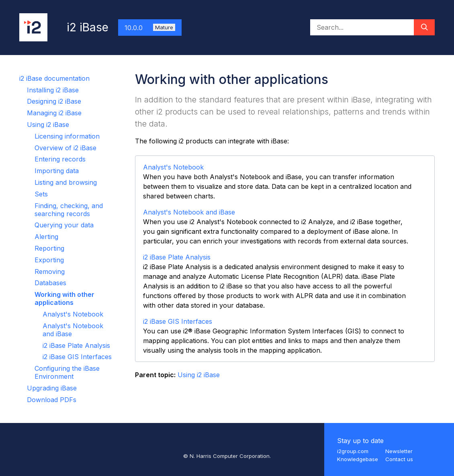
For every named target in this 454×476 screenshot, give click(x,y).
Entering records (60, 159)
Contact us (399, 459)
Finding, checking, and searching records (69, 210)
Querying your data (64, 225)
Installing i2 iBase (53, 90)
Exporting (49, 260)
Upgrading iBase (52, 388)
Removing (50, 272)
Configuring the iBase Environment (67, 372)
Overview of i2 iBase (65, 148)
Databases (50, 283)
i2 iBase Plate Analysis (76, 345)
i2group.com (353, 451)
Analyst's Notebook (73, 314)
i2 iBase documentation (54, 78)
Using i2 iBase (48, 125)
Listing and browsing (66, 182)
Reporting (49, 248)
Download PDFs (52, 400)
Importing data (57, 171)
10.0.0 (150, 28)
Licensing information (67, 136)
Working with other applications (64, 298)
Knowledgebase (358, 459)
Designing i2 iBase (54, 101)
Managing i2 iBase (54, 113)
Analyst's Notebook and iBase (189, 212)
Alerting (46, 237)
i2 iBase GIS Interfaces (77, 357)
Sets (41, 194)
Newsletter (399, 451)
